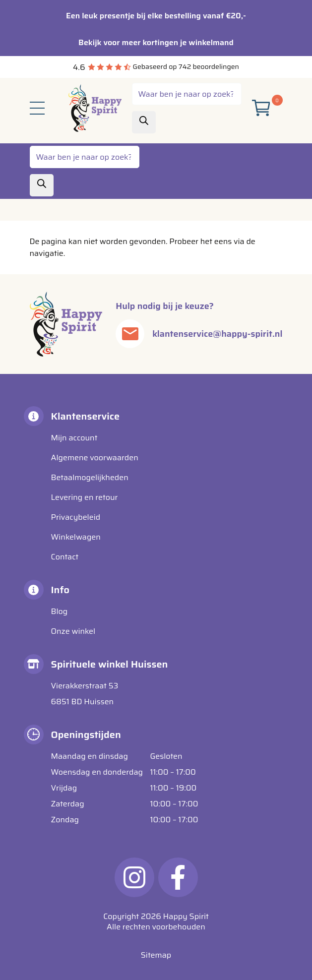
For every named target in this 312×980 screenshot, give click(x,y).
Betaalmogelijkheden (90, 477)
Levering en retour (85, 497)
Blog (60, 611)
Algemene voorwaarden (95, 458)
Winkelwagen (76, 537)
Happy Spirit (186, 916)
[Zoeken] (144, 122)
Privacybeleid (76, 517)
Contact (65, 557)
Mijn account (74, 438)
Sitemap (156, 955)
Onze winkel (73, 631)
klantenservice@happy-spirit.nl (217, 334)
